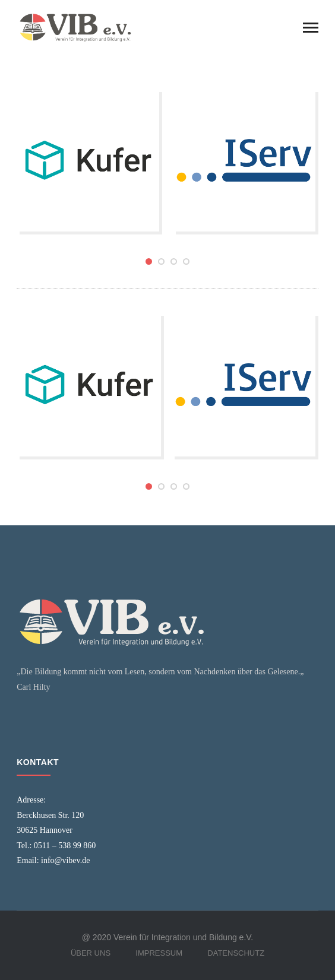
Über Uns (91, 953)
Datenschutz (236, 953)
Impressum (159, 953)
